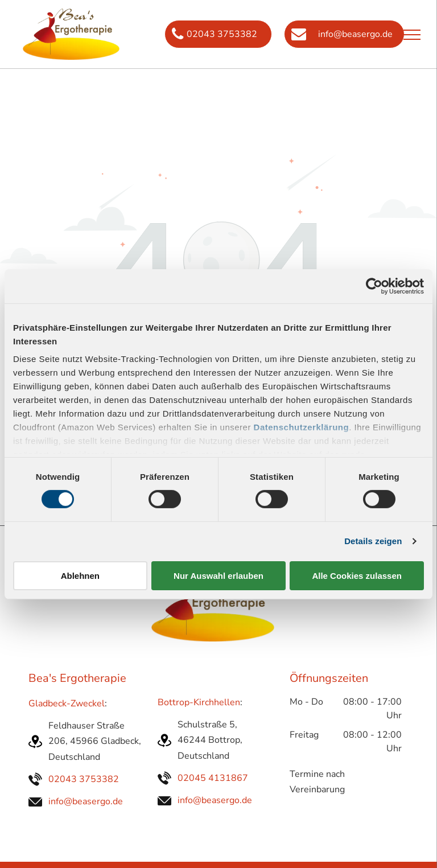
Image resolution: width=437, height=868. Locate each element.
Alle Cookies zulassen (357, 576)
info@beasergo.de (86, 801)
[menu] (412, 35)
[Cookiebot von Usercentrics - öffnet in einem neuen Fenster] (374, 286)
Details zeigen (373, 541)
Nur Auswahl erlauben (218, 576)
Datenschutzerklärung (302, 427)
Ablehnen (80, 576)
